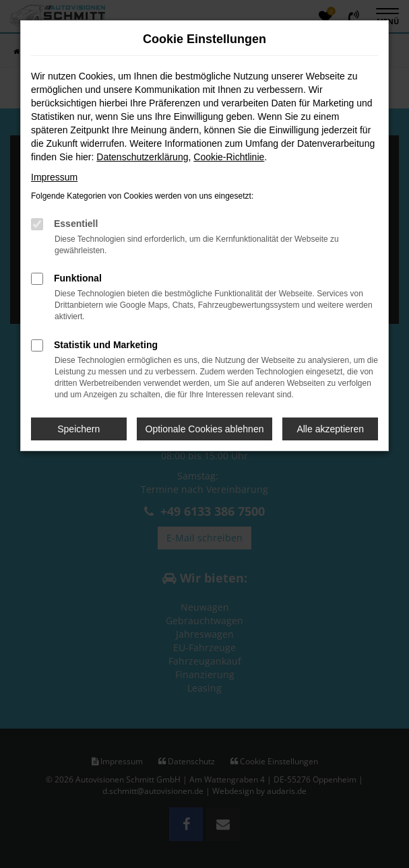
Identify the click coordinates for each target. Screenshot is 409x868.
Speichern (78, 429)
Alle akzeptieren (330, 429)
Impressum (54, 177)
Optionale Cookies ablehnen (205, 429)
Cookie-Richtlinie (229, 157)
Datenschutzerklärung (142, 157)
